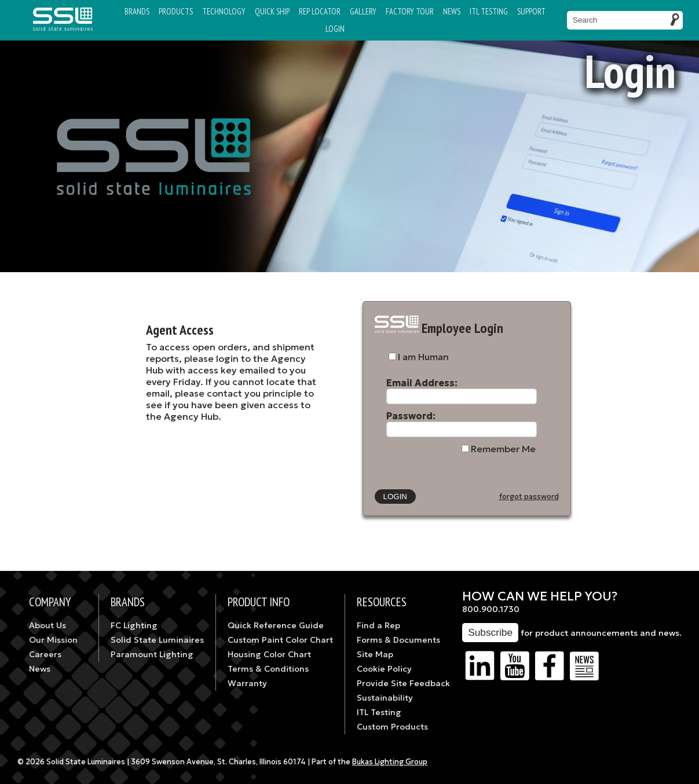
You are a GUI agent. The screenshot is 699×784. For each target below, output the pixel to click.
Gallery (363, 11)
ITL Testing (379, 712)
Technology (224, 11)
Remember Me (503, 449)
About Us (47, 625)
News (452, 11)
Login (335, 29)
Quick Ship (272, 11)
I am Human (423, 357)
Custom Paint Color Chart (280, 640)
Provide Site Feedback (403, 683)
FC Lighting (134, 625)
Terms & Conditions (268, 669)
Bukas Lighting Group (390, 762)
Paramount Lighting (152, 654)
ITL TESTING (489, 11)
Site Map (375, 654)
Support (531, 11)
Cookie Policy (384, 669)
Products (176, 11)
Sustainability (385, 698)
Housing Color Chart (269, 654)
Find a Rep (378, 625)
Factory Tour (410, 11)
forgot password (529, 497)
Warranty (247, 683)
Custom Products (392, 727)
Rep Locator (320, 11)
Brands (137, 11)
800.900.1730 (491, 609)
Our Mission (53, 640)
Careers (45, 654)
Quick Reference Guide (276, 625)
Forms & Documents (398, 640)
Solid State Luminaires (157, 640)
